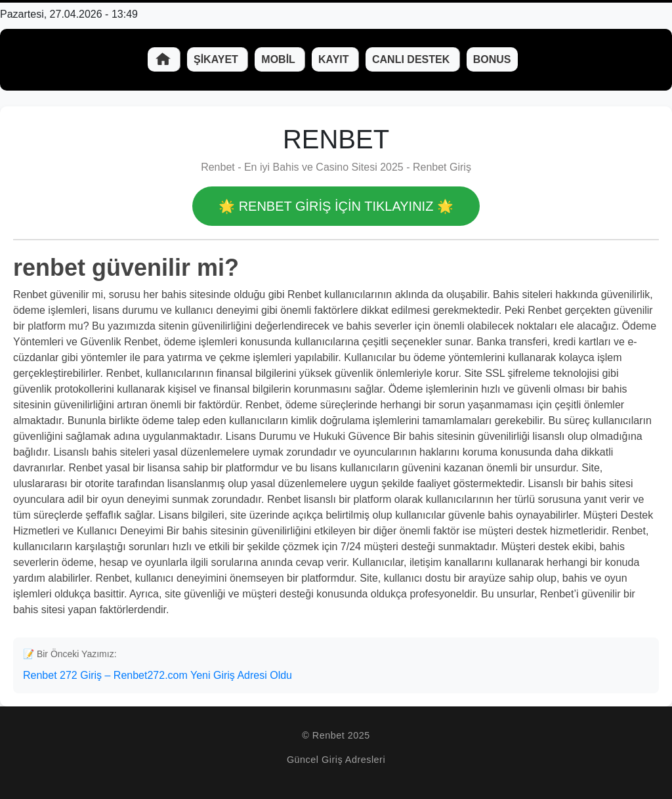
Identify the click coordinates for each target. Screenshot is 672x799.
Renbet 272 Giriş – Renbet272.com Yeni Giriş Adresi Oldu (157, 675)
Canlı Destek (412, 59)
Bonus (492, 59)
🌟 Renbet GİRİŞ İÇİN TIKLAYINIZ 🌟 (336, 206)
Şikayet (217, 59)
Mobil (280, 59)
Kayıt (335, 59)
